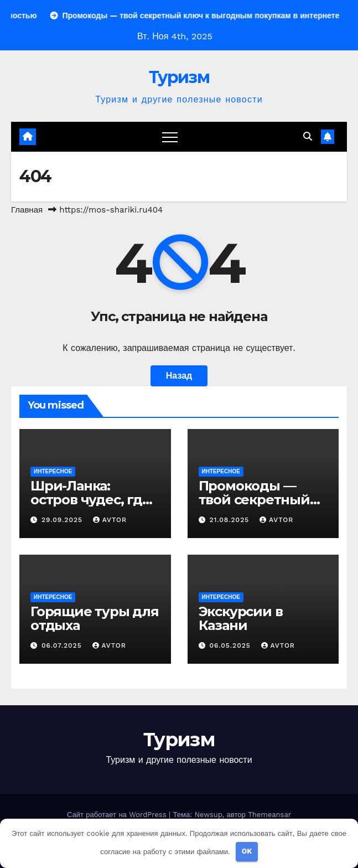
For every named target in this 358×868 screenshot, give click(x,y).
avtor (110, 520)
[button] (308, 136)
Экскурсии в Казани (241, 618)
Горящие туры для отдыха (95, 618)
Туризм (179, 77)
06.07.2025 (63, 645)
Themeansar (269, 815)
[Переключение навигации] (170, 137)
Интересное (53, 471)
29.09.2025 (63, 520)
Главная (27, 210)
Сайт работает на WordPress (118, 815)
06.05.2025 (231, 645)
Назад (179, 376)
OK (247, 851)
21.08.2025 (230, 520)
